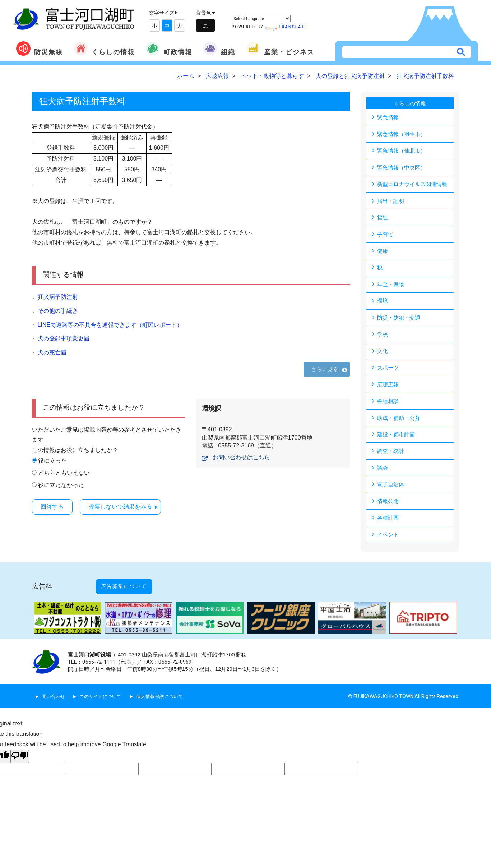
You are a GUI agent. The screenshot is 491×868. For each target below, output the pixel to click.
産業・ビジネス (280, 48)
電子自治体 (392, 489)
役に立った (52, 461)
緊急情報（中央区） (403, 168)
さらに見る (325, 369)
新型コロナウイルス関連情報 (414, 185)
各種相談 (389, 404)
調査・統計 (392, 455)
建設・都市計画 (397, 438)
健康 (383, 252)
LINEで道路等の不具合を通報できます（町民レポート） (110, 325)
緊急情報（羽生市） (403, 134)
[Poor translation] (20, 754)
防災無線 (40, 48)
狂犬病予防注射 (58, 297)
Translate (286, 27)
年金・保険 (392, 286)
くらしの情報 (104, 48)
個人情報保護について (166, 694)
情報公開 (389, 505)
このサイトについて (104, 694)
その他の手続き (58, 311)
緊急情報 (389, 117)
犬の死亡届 (52, 352)
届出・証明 (392, 202)
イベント (389, 539)
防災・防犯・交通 (400, 320)
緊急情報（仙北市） (403, 151)
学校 (383, 337)
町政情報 (169, 48)
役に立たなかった (61, 485)
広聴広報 (389, 387)
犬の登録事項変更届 (64, 338)
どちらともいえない (64, 473)
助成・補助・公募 (400, 421)
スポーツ (389, 370)
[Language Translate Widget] (261, 18)
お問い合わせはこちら (241, 457)
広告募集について (131, 588)
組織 (219, 48)
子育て (386, 235)
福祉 (383, 219)
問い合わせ (54, 694)
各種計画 (389, 522)
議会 (383, 472)
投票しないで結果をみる (129, 506)
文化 (383, 354)
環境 (383, 303)
